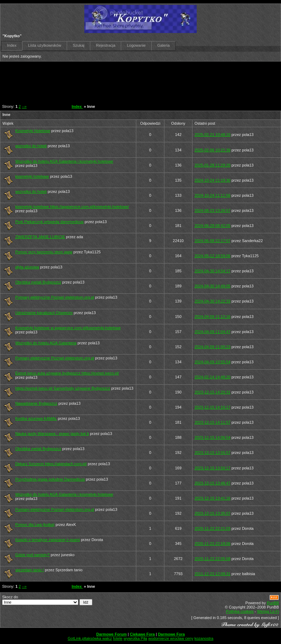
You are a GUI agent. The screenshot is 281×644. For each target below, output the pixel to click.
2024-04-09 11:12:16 (213, 317)
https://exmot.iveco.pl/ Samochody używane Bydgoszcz (63, 388)
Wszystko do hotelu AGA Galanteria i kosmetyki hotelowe (64, 161)
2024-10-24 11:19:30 (213, 180)
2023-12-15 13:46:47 (213, 483)
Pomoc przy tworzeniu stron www (44, 252)
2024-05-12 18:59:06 (213, 256)
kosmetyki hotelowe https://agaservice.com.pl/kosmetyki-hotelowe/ (72, 207)
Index (12, 45)
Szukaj (79, 45)
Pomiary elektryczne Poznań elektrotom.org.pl (54, 297)
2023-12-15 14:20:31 (213, 392)
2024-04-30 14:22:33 (213, 301)
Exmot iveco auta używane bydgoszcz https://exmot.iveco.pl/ (67, 373)
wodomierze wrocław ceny (171, 638)
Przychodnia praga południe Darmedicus (50, 479)
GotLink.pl (77, 638)
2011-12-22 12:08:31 (213, 574)
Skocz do (47, 600)
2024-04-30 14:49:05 (213, 286)
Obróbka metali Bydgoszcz (38, 282)
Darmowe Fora (171, 634)
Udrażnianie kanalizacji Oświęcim (44, 313)
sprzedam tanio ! (29, 570)
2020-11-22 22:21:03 (213, 528)
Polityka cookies (240, 611)
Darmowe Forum (112, 634)
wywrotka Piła (135, 638)
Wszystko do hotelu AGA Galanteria (46, 343)
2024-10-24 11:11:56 (213, 195)
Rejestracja (106, 45)
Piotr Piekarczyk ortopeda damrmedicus (49, 222)
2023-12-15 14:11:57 (213, 422)
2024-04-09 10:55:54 (213, 362)
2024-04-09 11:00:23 (213, 347)
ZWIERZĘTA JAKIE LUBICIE (40, 237)
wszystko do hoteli (31, 146)
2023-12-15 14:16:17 (213, 407)
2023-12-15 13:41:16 (213, 498)
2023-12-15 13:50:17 (213, 468)
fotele (118, 638)
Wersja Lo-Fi (268, 611)
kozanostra (204, 638)
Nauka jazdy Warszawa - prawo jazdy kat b (52, 434)
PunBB (273, 603)
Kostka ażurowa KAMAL (36, 418)
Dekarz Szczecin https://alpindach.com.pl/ (51, 464)
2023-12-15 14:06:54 (213, 437)
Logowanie (136, 45)
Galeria (164, 45)
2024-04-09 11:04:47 (213, 332)
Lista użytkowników (45, 45)
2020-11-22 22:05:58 (213, 559)
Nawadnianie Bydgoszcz (36, 403)
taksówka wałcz (98, 638)
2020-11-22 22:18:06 (213, 544)
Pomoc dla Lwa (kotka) (35, 525)
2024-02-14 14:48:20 (213, 377)
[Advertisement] (137, 81)
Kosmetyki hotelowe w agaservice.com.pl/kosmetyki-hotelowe (68, 328)
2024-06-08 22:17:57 (213, 241)
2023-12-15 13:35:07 (213, 513)
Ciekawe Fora (142, 634)
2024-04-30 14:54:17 (213, 271)
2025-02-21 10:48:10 (213, 135)
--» (24, 106)
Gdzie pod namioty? (32, 555)
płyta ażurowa (27, 267)
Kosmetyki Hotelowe (33, 131)
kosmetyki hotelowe (32, 176)
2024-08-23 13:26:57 (213, 210)
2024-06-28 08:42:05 (213, 226)
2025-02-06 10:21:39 (213, 150)
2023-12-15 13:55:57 (213, 453)
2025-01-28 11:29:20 (213, 165)
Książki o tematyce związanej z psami (47, 540)
